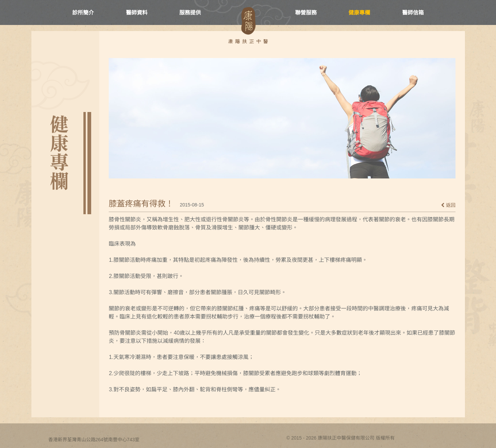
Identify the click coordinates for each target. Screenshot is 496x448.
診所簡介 (83, 13)
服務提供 (190, 13)
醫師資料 (137, 13)
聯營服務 (306, 13)
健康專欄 (359, 13)
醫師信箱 (413, 13)
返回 (448, 205)
